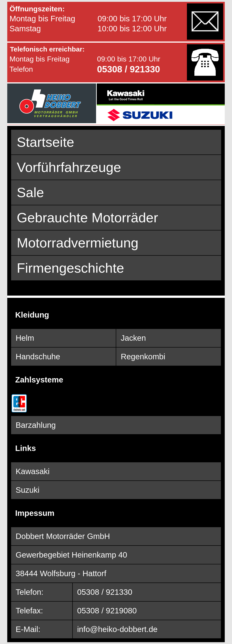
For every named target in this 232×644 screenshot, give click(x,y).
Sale (30, 192)
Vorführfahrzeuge (69, 167)
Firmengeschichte (70, 268)
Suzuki (28, 490)
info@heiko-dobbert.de (117, 629)
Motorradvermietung (78, 243)
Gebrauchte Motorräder (87, 218)
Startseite (45, 142)
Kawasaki (33, 471)
